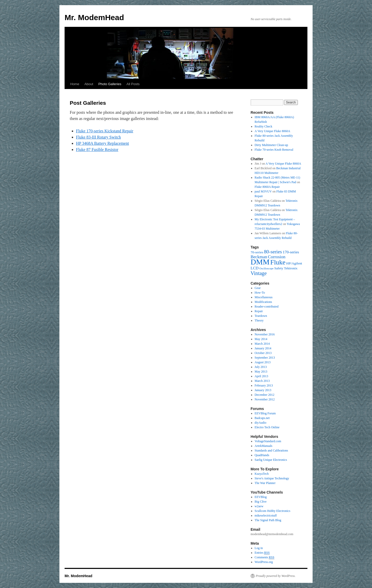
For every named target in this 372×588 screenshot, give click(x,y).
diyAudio (261, 423)
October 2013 (263, 353)
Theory (259, 320)
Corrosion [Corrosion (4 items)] (277, 257)
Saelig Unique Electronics (271, 460)
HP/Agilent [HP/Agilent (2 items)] (294, 263)
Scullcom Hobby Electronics (273, 511)
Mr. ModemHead (94, 17)
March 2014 (262, 344)
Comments (265, 557)
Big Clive (261, 502)
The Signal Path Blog (268, 520)
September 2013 (265, 358)
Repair (259, 311)
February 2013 (264, 385)
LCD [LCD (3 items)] (255, 268)
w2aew (259, 506)
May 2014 (261, 339)
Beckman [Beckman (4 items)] (259, 257)
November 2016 (265, 334)
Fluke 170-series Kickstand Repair (105, 131)
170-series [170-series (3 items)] (291, 252)
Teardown (261, 316)
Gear (258, 288)
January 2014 (263, 348)
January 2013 (263, 390)
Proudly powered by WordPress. (276, 576)
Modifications (263, 302)
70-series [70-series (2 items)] (257, 252)
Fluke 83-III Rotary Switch (98, 137)
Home (75, 84)
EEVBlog (261, 497)
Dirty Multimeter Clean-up (271, 145)
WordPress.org (264, 562)
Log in (259, 548)
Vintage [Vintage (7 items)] (259, 273)
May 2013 (261, 372)
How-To (260, 293)
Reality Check (263, 126)
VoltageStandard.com (268, 441)
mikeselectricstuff (266, 515)
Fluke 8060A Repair (267, 187)
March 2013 (262, 381)
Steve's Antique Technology (272, 478)
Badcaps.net (262, 418)
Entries (262, 553)
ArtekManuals (264, 446)
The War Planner (265, 483)
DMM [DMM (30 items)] (260, 262)
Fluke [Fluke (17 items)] (278, 262)
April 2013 (261, 376)
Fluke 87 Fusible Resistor (97, 150)
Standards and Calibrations (271, 450)
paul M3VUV (263, 191)
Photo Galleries (110, 84)
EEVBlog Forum (265, 413)
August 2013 (263, 362)
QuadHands (262, 455)
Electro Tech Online (267, 427)
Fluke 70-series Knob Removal (274, 150)
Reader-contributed (267, 307)
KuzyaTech (262, 474)
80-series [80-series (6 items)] (273, 252)
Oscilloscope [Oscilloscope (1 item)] (266, 268)
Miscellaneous (264, 297)
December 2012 (265, 395)
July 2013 (261, 367)
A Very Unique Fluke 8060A (273, 131)
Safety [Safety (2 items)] (279, 268)
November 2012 (265, 399)
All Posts (133, 84)
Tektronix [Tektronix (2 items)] (291, 268)
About (89, 84)
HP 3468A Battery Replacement (102, 143)
